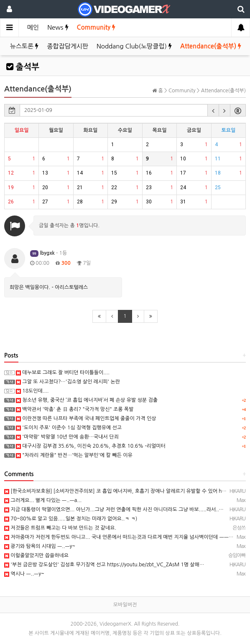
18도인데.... (32, 391)
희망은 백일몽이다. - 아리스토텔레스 (49, 287)
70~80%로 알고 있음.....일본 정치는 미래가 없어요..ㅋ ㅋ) (71, 519)
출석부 (23, 67)
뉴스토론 (24, 46)
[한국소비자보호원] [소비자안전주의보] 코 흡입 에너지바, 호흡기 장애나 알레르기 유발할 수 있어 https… (120, 491)
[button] (213, 110)
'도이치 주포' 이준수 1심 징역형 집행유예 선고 (69, 428)
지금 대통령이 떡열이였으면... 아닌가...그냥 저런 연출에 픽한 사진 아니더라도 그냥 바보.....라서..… (114, 510)
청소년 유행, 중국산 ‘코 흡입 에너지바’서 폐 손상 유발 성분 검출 (87, 400)
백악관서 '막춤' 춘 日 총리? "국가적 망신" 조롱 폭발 (75, 409)
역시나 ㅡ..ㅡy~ (24, 574)
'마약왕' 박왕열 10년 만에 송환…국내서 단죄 (67, 437)
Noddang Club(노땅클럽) (134, 46)
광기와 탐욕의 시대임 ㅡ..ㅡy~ (40, 546)
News (58, 27)
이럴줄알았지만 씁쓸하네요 (36, 555)
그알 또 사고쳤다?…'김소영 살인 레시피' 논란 (68, 382)
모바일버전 (125, 605)
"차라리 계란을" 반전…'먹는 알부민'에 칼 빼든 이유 (74, 455)
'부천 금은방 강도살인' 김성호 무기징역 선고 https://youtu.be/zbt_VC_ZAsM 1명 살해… (104, 565)
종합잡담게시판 (68, 46)
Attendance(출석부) (211, 46)
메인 (33, 27)
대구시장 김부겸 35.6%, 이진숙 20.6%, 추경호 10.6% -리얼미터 (91, 446)
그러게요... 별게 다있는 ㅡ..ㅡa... (43, 500)
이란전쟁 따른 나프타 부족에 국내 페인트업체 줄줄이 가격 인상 (86, 418)
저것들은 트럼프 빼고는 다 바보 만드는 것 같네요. (60, 528)
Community (96, 27)
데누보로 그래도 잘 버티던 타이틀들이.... (63, 373)
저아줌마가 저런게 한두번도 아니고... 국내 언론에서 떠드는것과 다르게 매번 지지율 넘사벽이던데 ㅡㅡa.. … (122, 537)
